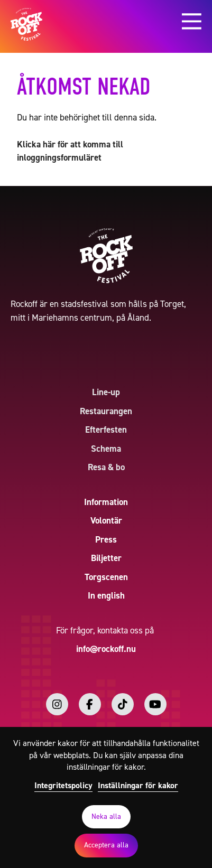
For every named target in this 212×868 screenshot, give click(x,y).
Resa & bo (106, 467)
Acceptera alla (106, 845)
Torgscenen (106, 577)
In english (106, 595)
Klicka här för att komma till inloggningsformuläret (70, 151)
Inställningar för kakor (138, 785)
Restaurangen (106, 411)
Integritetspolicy (63, 785)
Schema (106, 449)
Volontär (106, 520)
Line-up (106, 392)
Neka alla (106, 816)
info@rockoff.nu (106, 649)
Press (106, 539)
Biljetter (106, 558)
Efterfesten (106, 430)
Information (106, 502)
